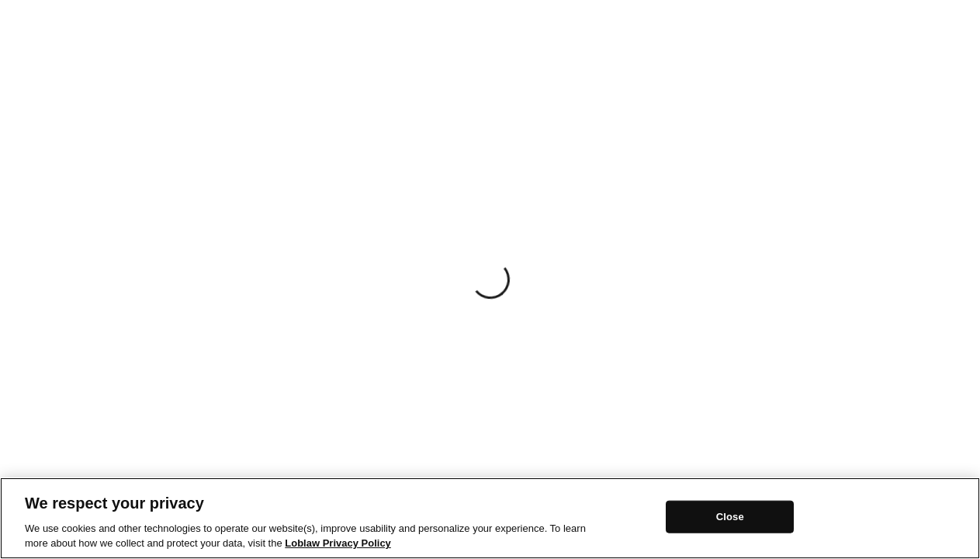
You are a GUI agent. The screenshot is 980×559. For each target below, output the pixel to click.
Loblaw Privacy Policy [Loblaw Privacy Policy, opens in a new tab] (338, 543)
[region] (490, 518)
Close (730, 517)
